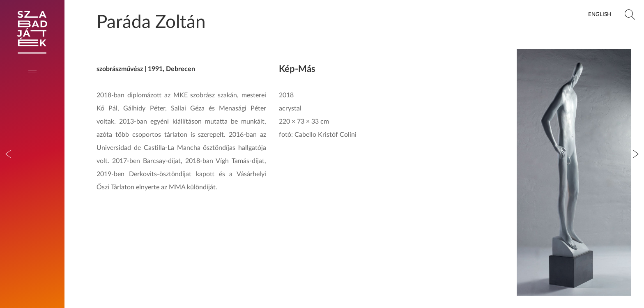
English (600, 14)
